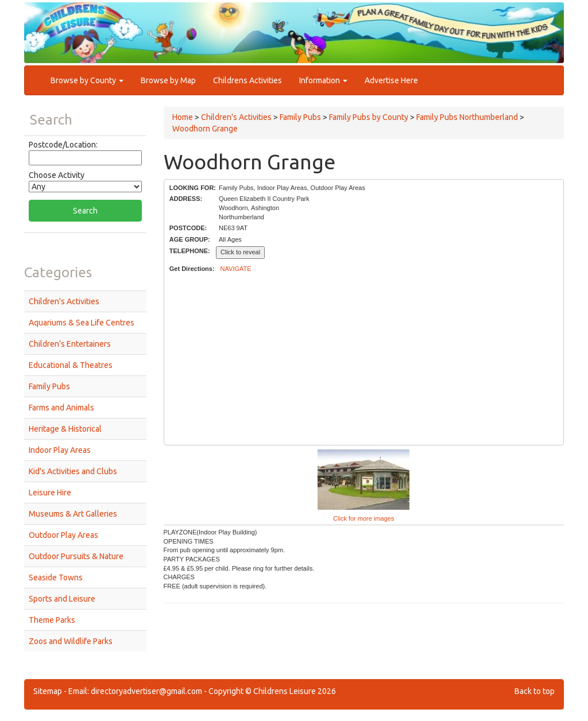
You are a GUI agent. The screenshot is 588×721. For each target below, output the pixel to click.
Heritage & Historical (65, 429)
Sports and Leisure (62, 599)
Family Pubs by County (369, 117)
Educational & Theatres (71, 365)
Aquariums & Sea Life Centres (82, 323)
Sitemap (48, 691)
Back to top (535, 691)
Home (183, 117)
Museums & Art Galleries (73, 514)
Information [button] (323, 80)
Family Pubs (49, 386)
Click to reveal (240, 252)
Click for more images (363, 518)
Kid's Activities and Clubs (73, 471)
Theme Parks (52, 620)
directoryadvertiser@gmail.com (146, 691)
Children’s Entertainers (70, 344)
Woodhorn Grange (205, 129)
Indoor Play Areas (60, 450)
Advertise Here (391, 80)
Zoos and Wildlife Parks (71, 641)
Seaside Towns (56, 577)
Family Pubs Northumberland (467, 117)
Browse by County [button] (87, 80)
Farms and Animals (61, 408)
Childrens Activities (247, 80)
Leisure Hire (50, 493)
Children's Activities (64, 301)
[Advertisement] (364, 359)
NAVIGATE (236, 269)
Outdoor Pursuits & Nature (76, 556)
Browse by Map (168, 80)
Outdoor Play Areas (63, 535)
